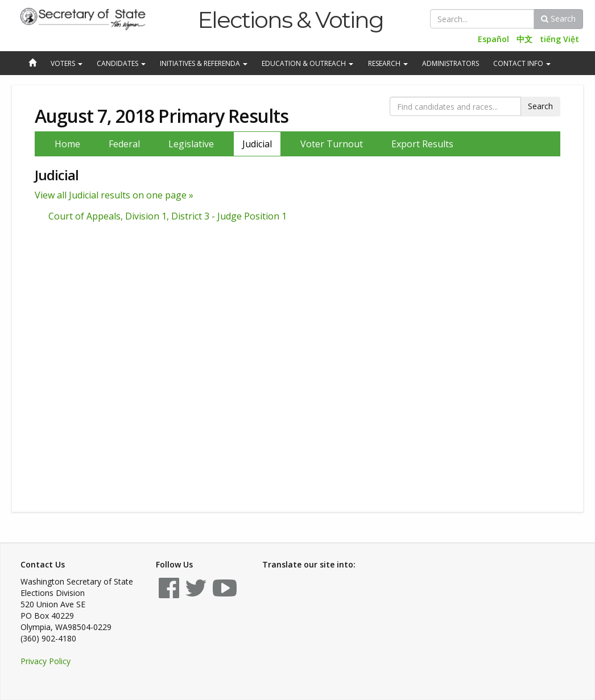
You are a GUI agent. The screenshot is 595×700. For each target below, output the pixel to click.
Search (558, 18)
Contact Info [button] (522, 63)
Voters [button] (67, 63)
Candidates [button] (121, 63)
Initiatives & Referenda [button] (204, 63)
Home (67, 144)
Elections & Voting (290, 20)
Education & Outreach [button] (307, 63)
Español (493, 39)
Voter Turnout (332, 144)
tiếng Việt (559, 39)
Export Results (422, 144)
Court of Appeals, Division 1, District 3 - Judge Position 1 (168, 216)
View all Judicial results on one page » (114, 195)
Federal (124, 144)
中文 (524, 39)
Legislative (191, 144)
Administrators (451, 63)
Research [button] (388, 63)
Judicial (257, 144)
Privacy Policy (46, 661)
